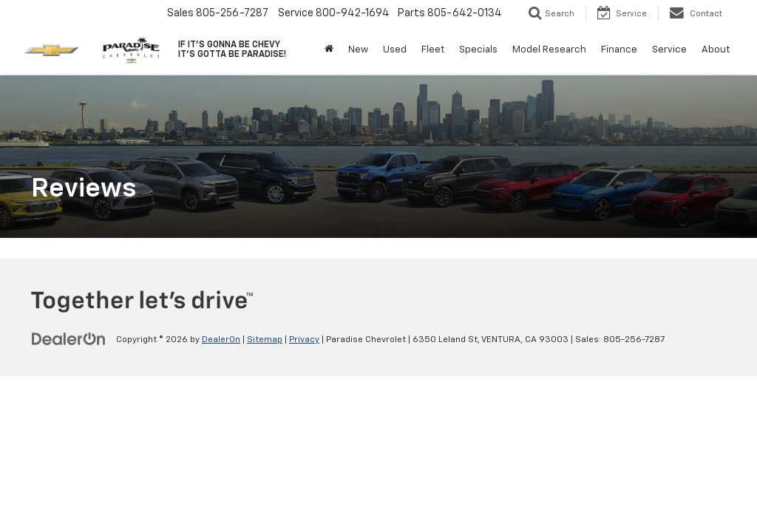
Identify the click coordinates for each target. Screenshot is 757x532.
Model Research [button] (549, 50)
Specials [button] (478, 50)
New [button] (358, 50)
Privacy (304, 340)
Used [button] (395, 50)
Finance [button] (619, 50)
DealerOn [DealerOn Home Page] (221, 340)
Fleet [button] (433, 50)
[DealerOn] (69, 339)
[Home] (329, 50)
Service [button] (669, 50)
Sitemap (265, 340)
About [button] (716, 50)
